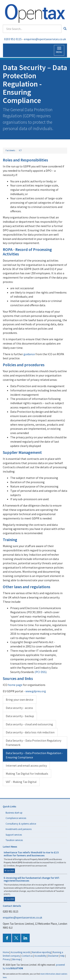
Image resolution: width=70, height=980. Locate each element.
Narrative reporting (41, 952)
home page (15, 685)
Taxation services (14, 840)
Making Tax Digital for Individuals (27, 774)
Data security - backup (20, 716)
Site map (16, 959)
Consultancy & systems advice (21, 824)
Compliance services (16, 818)
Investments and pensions (19, 829)
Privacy (7, 959)
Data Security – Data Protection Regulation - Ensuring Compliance (34, 755)
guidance (29, 354)
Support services (14, 835)
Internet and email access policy (26, 766)
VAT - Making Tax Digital (21, 782)
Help (62, 956)
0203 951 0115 (13, 39)
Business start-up (14, 813)
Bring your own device (20, 700)
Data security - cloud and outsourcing (29, 724)
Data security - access (19, 708)
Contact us (27, 956)
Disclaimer (53, 956)
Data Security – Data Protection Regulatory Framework (34, 743)
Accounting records (20, 952)
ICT (20, 150)
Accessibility (40, 956)
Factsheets (10, 150)
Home (6, 952)
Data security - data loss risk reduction (30, 732)
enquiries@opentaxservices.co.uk (45, 39)
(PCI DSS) (41, 672)
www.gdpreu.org (36, 691)
